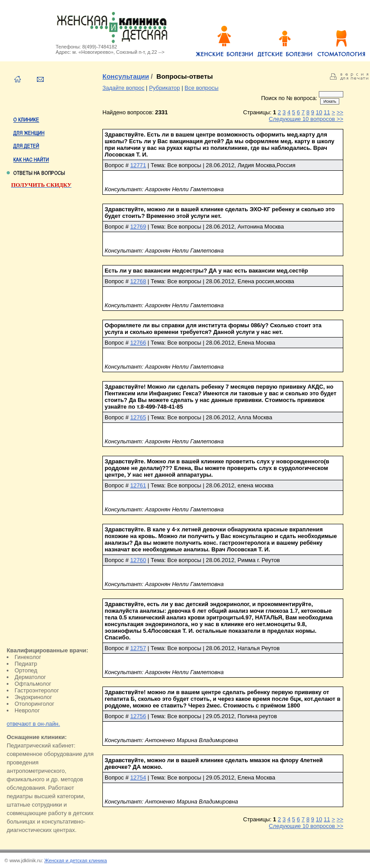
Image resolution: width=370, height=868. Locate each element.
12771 (138, 165)
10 (319, 112)
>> (340, 112)
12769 (138, 227)
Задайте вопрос (123, 88)
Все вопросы (202, 88)
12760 (138, 560)
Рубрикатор (165, 88)
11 (327, 112)
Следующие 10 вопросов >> (306, 119)
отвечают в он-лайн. (33, 724)
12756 (138, 716)
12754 (138, 778)
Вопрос (114, 165)
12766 (138, 343)
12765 (138, 417)
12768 (138, 281)
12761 (138, 485)
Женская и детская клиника (75, 860)
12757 (138, 648)
